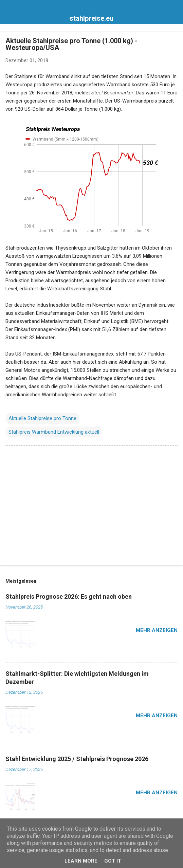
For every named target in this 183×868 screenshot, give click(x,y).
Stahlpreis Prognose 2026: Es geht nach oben (69, 596)
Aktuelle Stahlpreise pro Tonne (42, 418)
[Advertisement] (91, 507)
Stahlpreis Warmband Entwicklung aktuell (54, 432)
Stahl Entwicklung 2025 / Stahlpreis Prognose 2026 (77, 759)
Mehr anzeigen (157, 630)
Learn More (81, 861)
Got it (113, 861)
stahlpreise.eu (91, 18)
